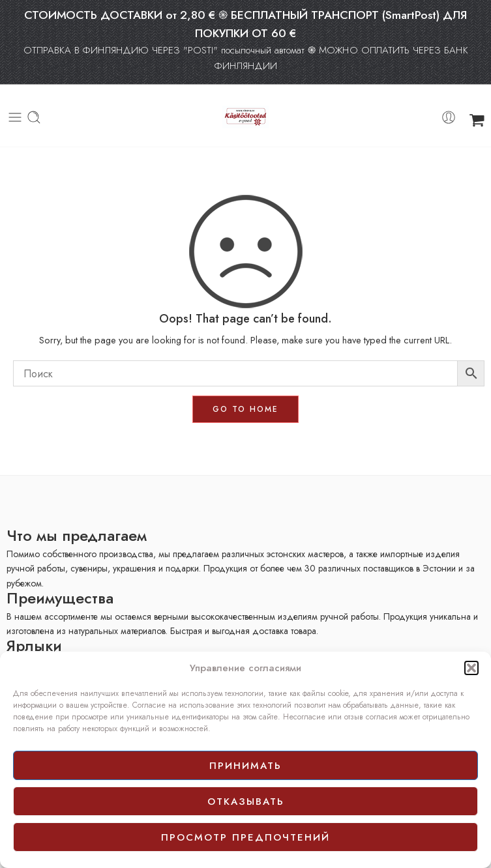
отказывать (246, 802)
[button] (471, 668)
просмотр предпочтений (245, 837)
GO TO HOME (245, 409)
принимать (245, 766)
